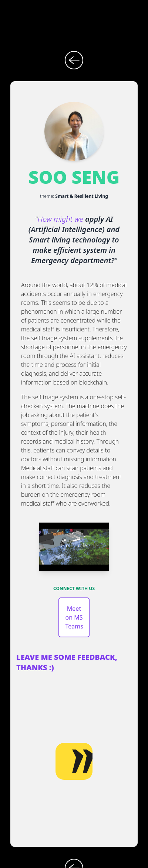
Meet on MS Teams (74, 617)
